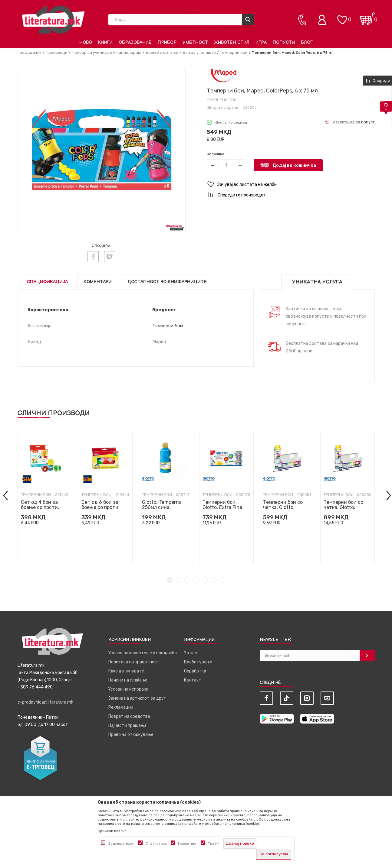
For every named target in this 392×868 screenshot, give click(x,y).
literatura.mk (30, 52)
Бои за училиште (199, 52)
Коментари (98, 281)
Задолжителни (121, 844)
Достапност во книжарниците (167, 281)
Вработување (198, 661)
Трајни (214, 844)
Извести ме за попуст (354, 122)
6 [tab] (214, 579)
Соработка (195, 670)
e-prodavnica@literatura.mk (45, 701)
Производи (57, 52)
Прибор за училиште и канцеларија (107, 52)
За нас (191, 652)
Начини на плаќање (128, 679)
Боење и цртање (162, 52)
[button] (291, 185)
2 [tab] (178, 579)
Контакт (193, 679)
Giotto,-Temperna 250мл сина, (162, 504)
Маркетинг (187, 844)
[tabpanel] (45, 496)
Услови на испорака (128, 688)
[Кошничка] (367, 17)
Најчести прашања (127, 724)
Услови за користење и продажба (143, 652)
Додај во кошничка (294, 165)
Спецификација (47, 281)
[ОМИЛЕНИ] (342, 17)
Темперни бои (234, 52)
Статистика (156, 844)
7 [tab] (222, 579)
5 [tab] (205, 579)
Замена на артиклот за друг (137, 697)
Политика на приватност (134, 661)
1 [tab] (170, 579)
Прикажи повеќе (112, 831)
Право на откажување (131, 733)
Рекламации (121, 706)
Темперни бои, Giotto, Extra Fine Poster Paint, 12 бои (225, 506)
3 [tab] (187, 579)
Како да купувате (126, 670)
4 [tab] (196, 579)
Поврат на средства (129, 715)
